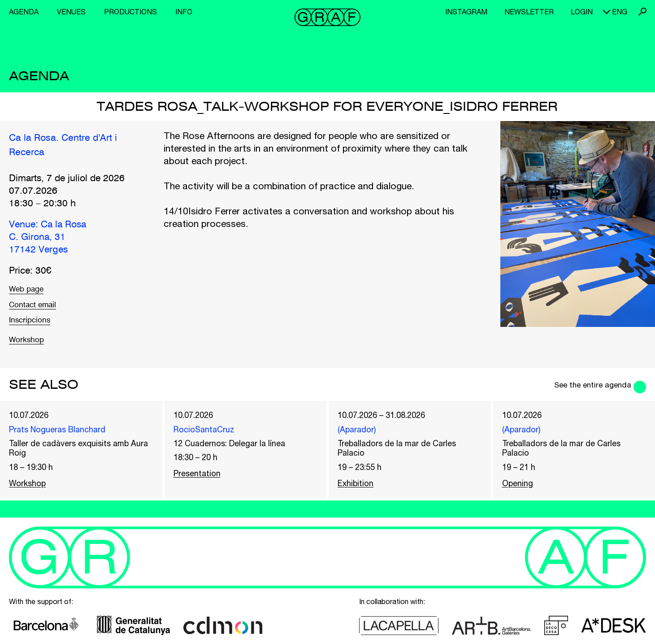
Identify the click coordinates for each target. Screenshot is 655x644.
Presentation (201, 488)
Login (582, 12)
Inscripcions (34, 329)
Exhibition (358, 500)
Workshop (30, 350)
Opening (519, 500)
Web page (30, 291)
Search (642, 12)
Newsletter (529, 12)
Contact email (38, 310)
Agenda (24, 12)
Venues (71, 12)
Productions (130, 12)
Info (184, 12)
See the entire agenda (582, 395)
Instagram (466, 12)
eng (620, 12)
